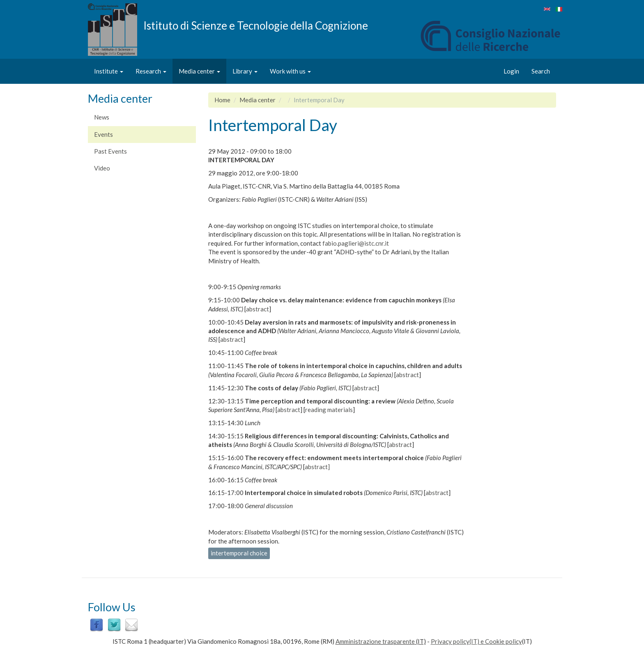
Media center (199, 71)
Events (103, 134)
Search (541, 71)
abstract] (317, 467)
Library (245, 71)
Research (151, 71)
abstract (258, 309)
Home (222, 100)
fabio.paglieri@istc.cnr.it (356, 243)
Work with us (290, 71)
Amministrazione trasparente (375, 641)
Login (511, 71)
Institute (109, 71)
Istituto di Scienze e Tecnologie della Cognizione (256, 25)
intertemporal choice (239, 553)
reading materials (329, 410)
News (102, 117)
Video (102, 168)
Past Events (110, 151)
